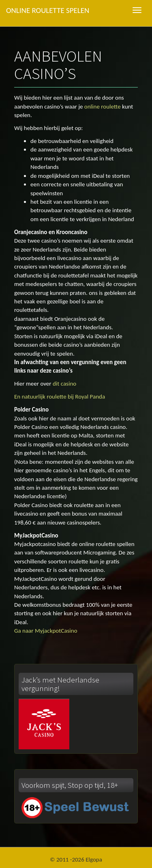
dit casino (64, 384)
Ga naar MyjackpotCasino (46, 631)
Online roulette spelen (48, 10)
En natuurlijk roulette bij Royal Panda (60, 397)
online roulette (103, 107)
